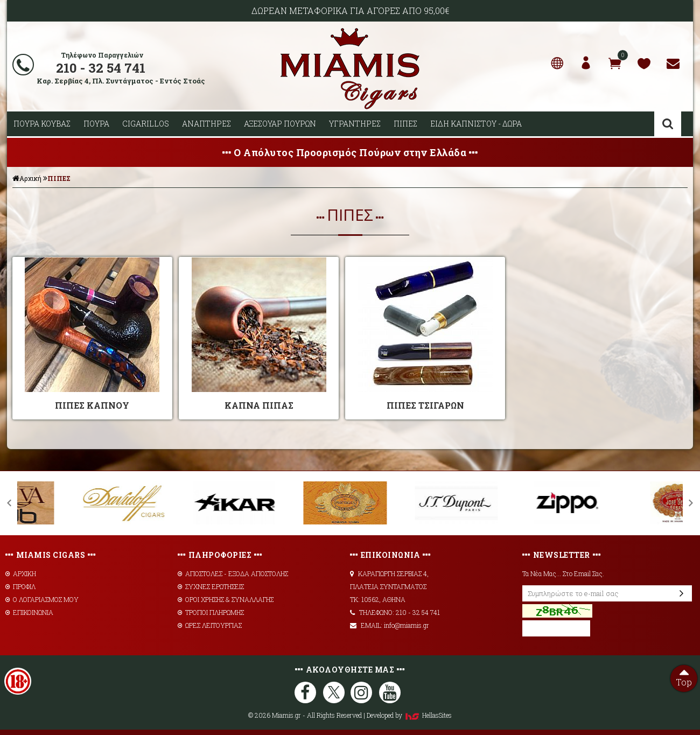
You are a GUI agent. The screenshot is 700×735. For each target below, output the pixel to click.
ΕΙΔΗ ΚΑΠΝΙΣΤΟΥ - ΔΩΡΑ (476, 124)
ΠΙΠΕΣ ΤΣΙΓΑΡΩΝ (425, 405)
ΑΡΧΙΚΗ (21, 573)
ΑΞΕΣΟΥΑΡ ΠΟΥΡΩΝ (280, 124)
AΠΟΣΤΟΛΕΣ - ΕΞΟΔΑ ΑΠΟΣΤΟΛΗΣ (233, 573)
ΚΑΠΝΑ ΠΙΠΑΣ (259, 405)
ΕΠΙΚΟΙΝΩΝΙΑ (29, 612)
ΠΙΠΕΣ (405, 124)
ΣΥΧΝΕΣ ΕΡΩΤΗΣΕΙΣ (211, 586)
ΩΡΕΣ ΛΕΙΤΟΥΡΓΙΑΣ (210, 625)
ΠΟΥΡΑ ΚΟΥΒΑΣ (42, 124)
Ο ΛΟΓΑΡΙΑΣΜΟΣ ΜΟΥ (42, 599)
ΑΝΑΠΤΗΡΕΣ (206, 124)
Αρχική (27, 178)
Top (684, 676)
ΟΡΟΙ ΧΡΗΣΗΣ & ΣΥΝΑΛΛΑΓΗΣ (226, 599)
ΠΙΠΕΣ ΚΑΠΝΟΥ (92, 405)
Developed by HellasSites (409, 715)
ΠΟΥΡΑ (96, 124)
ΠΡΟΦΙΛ (20, 586)
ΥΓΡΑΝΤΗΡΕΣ (355, 124)
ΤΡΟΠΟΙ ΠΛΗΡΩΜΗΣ (211, 612)
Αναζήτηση (668, 124)
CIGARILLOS (146, 124)
